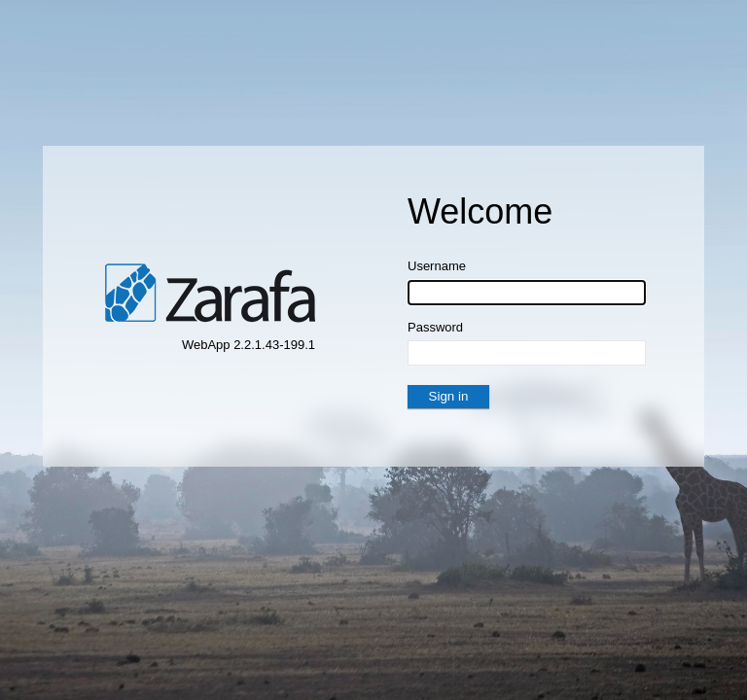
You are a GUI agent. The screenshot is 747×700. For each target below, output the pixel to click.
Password (435, 327)
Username (437, 266)
